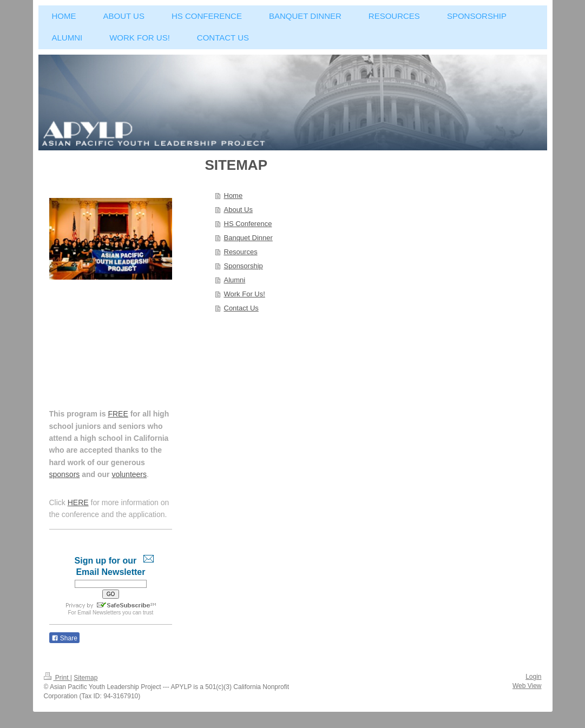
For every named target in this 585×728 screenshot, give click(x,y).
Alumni (235, 280)
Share (64, 638)
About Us (238, 210)
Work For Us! (245, 294)
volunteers (129, 474)
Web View (527, 686)
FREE (118, 414)
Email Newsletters (99, 613)
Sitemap (86, 678)
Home (234, 196)
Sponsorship (244, 266)
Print (57, 678)
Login (533, 677)
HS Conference (248, 224)
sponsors (65, 474)
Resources (241, 252)
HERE (78, 502)
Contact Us (241, 308)
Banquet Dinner (248, 238)
